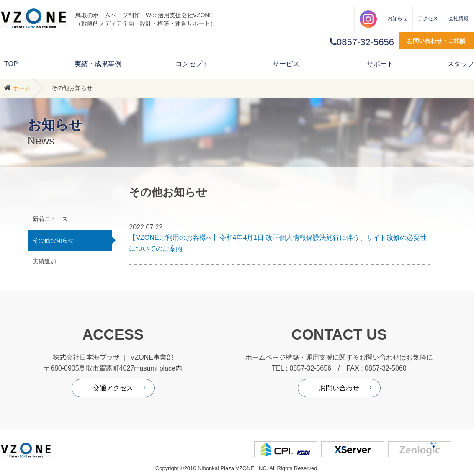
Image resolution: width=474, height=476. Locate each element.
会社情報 (459, 18)
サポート (380, 64)
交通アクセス (113, 388)
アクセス (428, 18)
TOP (11, 64)
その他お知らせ (53, 240)
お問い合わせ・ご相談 (436, 41)
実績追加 (44, 261)
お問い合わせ (339, 388)
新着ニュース (50, 219)
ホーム (22, 88)
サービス (286, 64)
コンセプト (192, 64)
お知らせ (397, 18)
